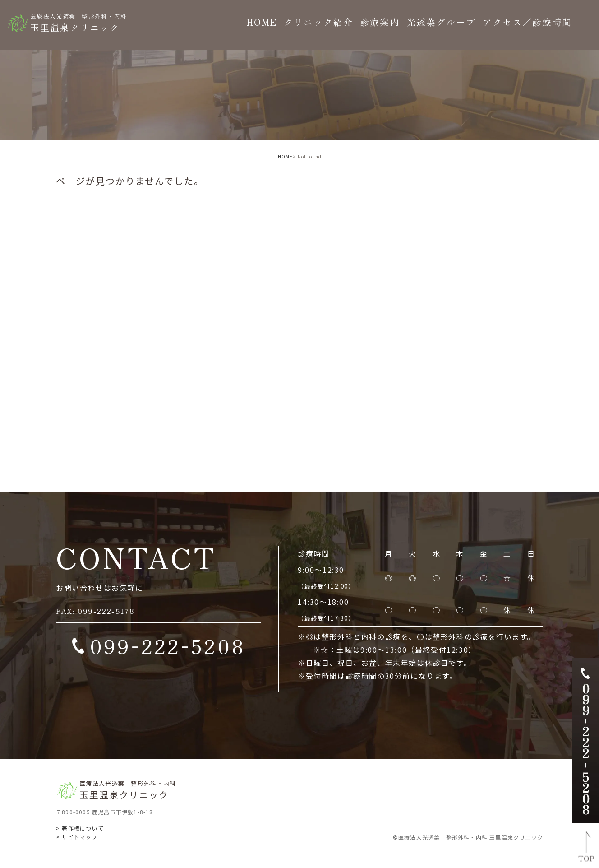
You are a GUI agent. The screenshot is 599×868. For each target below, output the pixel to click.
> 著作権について (80, 828)
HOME (285, 156)
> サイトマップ (77, 837)
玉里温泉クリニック (79, 22)
